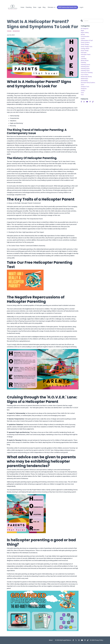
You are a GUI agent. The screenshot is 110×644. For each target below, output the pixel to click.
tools (82, 99)
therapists (84, 95)
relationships (85, 84)
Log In (82, 7)
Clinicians (52, 7)
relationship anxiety (87, 81)
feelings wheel (85, 51)
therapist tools (86, 92)
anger (83, 31)
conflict (83, 40)
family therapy (85, 46)
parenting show (86, 70)
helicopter (9, 31)
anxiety (83, 35)
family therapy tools (87, 48)
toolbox (83, 97)
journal (83, 59)
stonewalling (85, 86)
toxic (82, 101)
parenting (84, 66)
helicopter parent (16, 31)
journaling (84, 62)
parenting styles (86, 73)
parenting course (86, 68)
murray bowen (85, 64)
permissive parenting (87, 77)
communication (86, 37)
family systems (86, 44)
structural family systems (89, 88)
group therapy (85, 53)
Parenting (29, 7)
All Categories (85, 29)
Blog (44, 7)
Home (22, 7)
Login (40, 7)
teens (83, 90)
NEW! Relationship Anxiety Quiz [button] (68, 7)
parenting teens (86, 75)
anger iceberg (85, 33)
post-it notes (85, 79)
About (51, 640)
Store (35, 7)
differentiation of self (87, 42)
